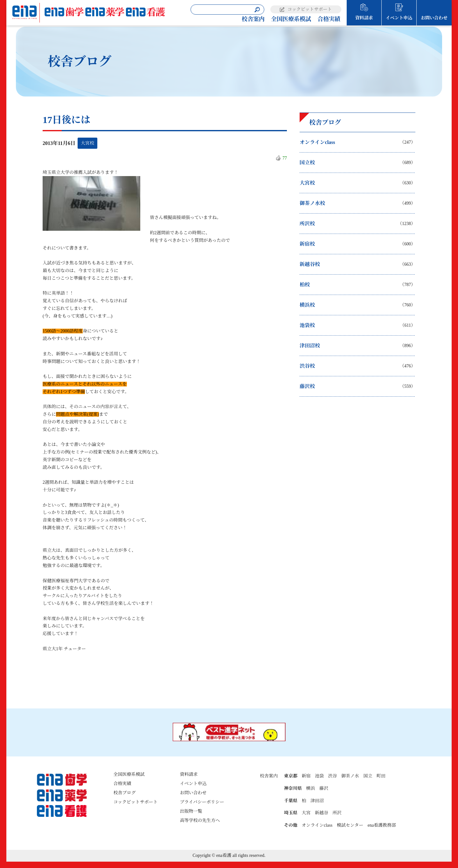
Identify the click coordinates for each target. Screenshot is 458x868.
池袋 (319, 776)
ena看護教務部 (382, 825)
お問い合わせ (434, 18)
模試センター (350, 825)
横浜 (310, 788)
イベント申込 (399, 18)
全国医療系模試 (291, 19)
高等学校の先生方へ (200, 820)
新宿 (306, 776)
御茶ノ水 (350, 776)
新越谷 (322, 813)
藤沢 (324, 788)
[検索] (257, 10)
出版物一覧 (191, 811)
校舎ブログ (124, 793)
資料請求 (364, 18)
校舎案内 (253, 19)
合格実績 (329, 19)
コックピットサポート (310, 9)
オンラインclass (317, 825)
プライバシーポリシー (202, 802)
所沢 (337, 813)
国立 (368, 776)
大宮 (306, 813)
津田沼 (317, 801)
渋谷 (332, 776)
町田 (381, 776)
